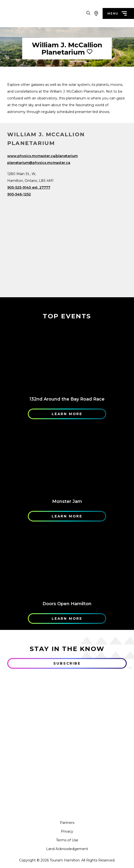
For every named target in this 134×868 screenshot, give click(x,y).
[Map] (67, 240)
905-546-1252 (19, 194)
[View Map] (96, 13)
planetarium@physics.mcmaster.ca (39, 163)
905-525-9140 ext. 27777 (29, 187)
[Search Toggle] (88, 13)
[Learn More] (67, 359)
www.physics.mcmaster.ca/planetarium (42, 156)
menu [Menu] (117, 13)
